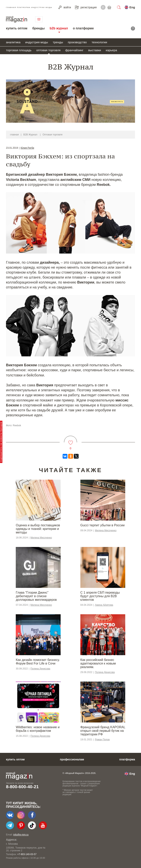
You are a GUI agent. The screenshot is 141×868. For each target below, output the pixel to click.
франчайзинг (74, 50)
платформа (127, 759)
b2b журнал (59, 28)
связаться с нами (39, 19)
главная (14, 135)
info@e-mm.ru (21, 835)
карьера (111, 50)
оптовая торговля (48, 50)
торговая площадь (19, 50)
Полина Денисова (40, 669)
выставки (95, 50)
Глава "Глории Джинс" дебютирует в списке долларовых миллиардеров (36, 596)
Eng (132, 7)
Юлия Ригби (27, 148)
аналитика (13, 42)
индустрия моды (37, 42)
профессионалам (72, 759)
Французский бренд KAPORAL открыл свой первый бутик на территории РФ (103, 731)
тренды (58, 42)
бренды (38, 28)
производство (77, 42)
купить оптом (17, 28)
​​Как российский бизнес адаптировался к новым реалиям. (98, 663)
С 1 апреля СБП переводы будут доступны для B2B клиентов (100, 596)
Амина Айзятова (104, 605)
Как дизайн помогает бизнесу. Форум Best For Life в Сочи (38, 662)
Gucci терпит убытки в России (103, 525)
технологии (99, 42)
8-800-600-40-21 (22, 787)
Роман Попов (102, 740)
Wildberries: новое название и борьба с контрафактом (38, 729)
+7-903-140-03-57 (27, 854)
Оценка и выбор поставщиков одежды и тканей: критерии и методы (38, 529)
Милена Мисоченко (41, 538)
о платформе (83, 28)
